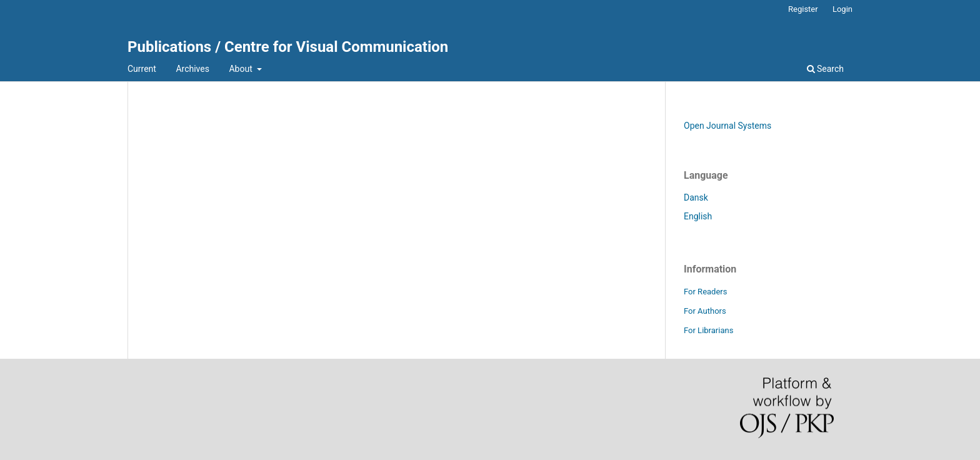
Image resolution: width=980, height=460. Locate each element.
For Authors (705, 311)
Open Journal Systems (727, 126)
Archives (192, 69)
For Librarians (708, 330)
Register (803, 9)
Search (825, 69)
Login (842, 9)
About (242, 69)
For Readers (706, 292)
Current (142, 69)
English (698, 216)
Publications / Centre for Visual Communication (288, 47)
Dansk (696, 197)
